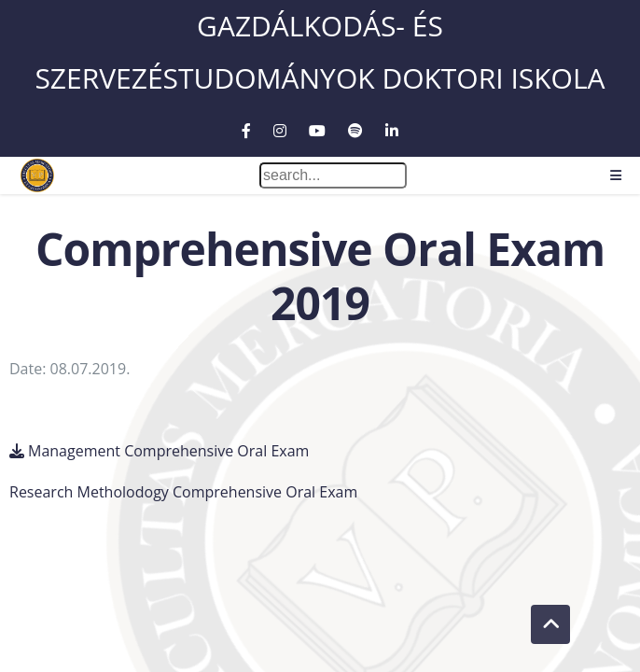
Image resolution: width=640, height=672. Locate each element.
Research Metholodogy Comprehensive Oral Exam (183, 492)
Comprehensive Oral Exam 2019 (320, 276)
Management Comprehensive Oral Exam (168, 451)
